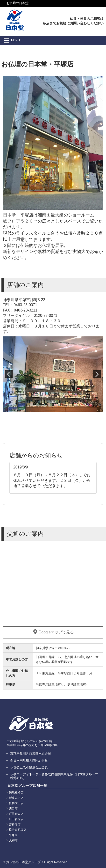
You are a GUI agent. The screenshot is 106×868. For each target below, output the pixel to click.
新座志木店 (16, 798)
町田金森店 (16, 814)
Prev (9, 374)
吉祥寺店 (15, 824)
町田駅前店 (16, 819)
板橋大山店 (16, 803)
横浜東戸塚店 (18, 830)
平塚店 (13, 835)
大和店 (13, 840)
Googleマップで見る (53, 632)
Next (97, 374)
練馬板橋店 (16, 793)
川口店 (13, 809)
